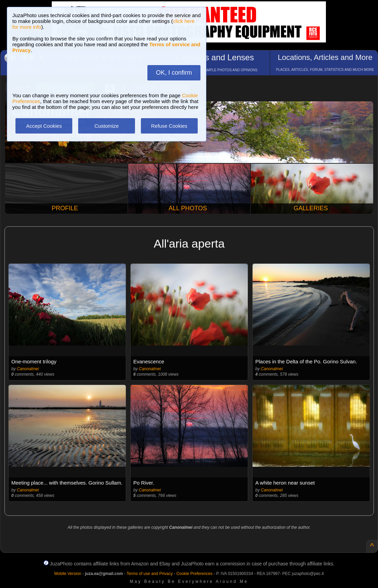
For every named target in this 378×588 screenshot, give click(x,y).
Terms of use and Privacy (150, 574)
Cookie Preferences (194, 574)
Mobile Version (68, 574)
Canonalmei (28, 369)
